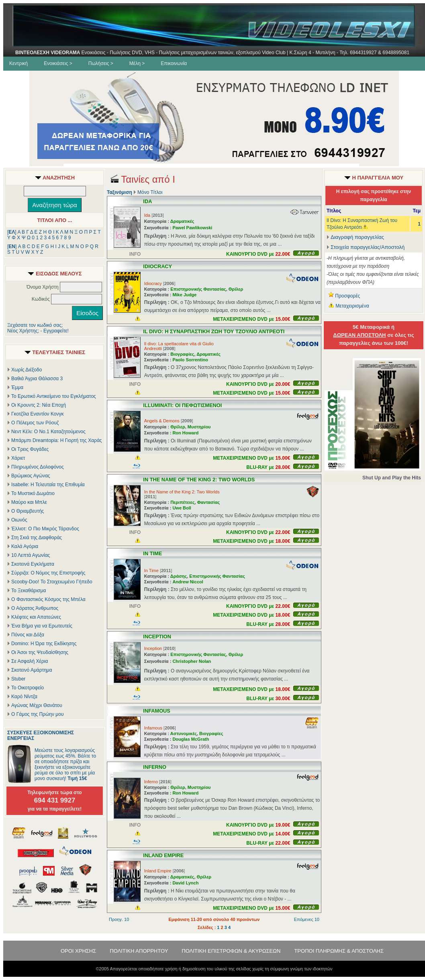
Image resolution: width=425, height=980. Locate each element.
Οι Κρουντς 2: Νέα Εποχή (39, 405)
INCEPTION (157, 637)
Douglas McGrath (191, 739)
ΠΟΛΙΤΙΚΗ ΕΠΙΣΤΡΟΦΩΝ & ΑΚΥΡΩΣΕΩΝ (231, 951)
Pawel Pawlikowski (192, 228)
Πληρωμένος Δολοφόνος (38, 467)
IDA (147, 201)
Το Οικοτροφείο (28, 688)
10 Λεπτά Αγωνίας (31, 555)
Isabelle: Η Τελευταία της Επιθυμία (48, 485)
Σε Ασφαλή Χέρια (30, 661)
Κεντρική (18, 63)
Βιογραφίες (182, 354)
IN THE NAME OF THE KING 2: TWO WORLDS (199, 480)
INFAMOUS (157, 711)
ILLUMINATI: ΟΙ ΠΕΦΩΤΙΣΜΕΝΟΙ (182, 405)
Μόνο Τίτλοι (150, 192)
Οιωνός (19, 520)
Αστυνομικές (184, 733)
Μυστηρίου (199, 427)
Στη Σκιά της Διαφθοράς (37, 538)
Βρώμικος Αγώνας (31, 476)
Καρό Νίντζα (24, 697)
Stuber (18, 679)
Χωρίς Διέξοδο (27, 370)
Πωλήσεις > (101, 63)
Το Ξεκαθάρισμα (29, 591)
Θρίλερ (236, 289)
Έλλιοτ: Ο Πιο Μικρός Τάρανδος (45, 529)
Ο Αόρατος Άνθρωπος (35, 608)
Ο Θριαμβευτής (28, 511)
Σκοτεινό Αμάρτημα (32, 670)
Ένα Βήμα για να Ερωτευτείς (42, 626)
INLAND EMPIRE (163, 855)
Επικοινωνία (174, 63)
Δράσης (179, 576)
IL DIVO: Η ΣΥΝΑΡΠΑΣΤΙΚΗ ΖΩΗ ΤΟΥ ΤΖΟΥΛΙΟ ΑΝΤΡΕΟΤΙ (214, 331)
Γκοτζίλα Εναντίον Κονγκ (37, 414)
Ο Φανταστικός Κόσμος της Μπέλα (48, 599)
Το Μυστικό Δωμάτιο (33, 493)
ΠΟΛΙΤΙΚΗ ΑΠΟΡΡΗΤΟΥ (139, 951)
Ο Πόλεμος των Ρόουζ (35, 423)
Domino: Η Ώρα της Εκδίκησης (44, 644)
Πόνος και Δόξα (28, 635)
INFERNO (155, 767)
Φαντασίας (208, 502)
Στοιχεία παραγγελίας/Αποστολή (368, 247)
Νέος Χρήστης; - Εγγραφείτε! (38, 331)
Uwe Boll (182, 508)
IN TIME (152, 553)
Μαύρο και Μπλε (29, 502)
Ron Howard (185, 433)
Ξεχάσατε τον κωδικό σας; (35, 325)
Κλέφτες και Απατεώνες (36, 617)
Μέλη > (137, 63)
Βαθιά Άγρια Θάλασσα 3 (37, 379)
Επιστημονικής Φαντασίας (198, 289)
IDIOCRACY (157, 266)
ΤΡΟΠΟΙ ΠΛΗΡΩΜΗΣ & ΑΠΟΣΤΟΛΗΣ (339, 951)
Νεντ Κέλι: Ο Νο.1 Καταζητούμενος (48, 432)
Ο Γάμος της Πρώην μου (37, 714)
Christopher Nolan (192, 661)
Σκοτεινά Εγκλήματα (33, 564)
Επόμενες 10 (307, 919)
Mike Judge (184, 295)
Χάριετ (18, 458)
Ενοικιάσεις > (58, 63)
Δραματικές (182, 221)
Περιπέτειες (183, 502)
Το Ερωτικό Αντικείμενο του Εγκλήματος (54, 396)
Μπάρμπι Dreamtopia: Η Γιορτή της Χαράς (57, 440)
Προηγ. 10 (119, 919)
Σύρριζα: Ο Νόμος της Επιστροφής (48, 573)
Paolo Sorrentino (190, 360)
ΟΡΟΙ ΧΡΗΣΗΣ (78, 951)
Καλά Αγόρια (25, 546)
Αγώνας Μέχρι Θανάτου (37, 705)
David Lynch (185, 883)
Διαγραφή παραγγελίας (355, 237)
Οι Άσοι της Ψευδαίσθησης (40, 652)
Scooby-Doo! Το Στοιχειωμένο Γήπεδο (52, 582)
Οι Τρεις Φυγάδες (30, 449)
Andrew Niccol (188, 582)
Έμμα (17, 387)
